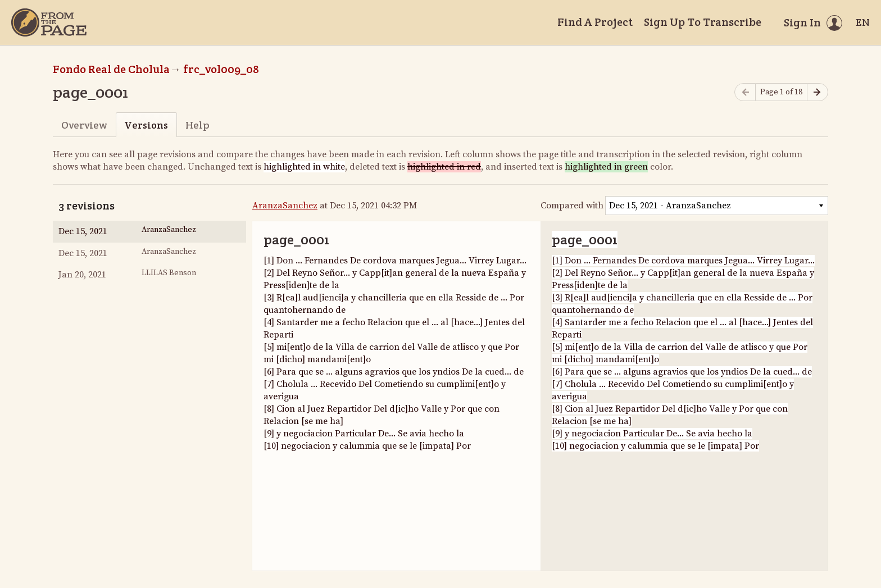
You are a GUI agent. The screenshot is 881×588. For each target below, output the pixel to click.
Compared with (572, 206)
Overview (84, 125)
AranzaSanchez (285, 206)
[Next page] (818, 92)
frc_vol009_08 (221, 69)
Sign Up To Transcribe (703, 22)
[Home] (49, 22)
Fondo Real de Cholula (111, 69)
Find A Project (595, 22)
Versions (146, 125)
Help (197, 125)
